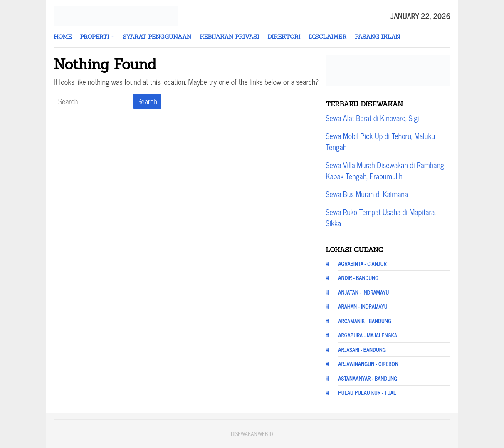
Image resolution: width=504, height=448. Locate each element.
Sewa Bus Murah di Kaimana (367, 194)
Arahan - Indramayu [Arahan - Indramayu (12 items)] (363, 306)
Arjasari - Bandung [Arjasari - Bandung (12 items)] (362, 350)
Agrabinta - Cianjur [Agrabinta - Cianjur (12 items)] (362, 264)
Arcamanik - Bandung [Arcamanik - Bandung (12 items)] (365, 321)
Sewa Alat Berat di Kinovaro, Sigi (372, 118)
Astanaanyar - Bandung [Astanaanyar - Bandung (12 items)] (368, 378)
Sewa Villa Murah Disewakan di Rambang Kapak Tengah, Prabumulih (385, 170)
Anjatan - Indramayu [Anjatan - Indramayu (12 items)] (363, 292)
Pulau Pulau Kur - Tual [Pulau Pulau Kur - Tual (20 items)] (367, 392)
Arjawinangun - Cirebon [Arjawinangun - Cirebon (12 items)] (368, 364)
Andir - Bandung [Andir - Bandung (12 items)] (358, 278)
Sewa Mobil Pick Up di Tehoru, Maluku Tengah (380, 141)
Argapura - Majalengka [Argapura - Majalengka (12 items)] (368, 335)
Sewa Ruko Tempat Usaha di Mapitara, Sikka (381, 217)
